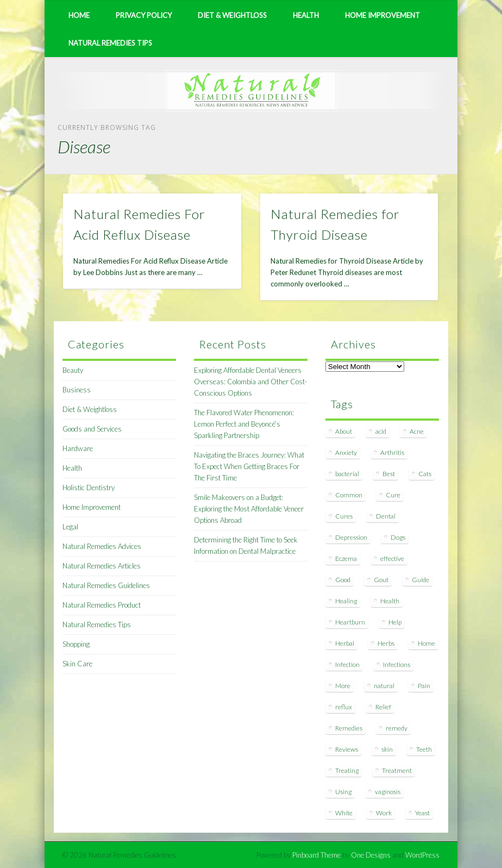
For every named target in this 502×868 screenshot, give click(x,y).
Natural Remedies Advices (102, 546)
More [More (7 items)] (343, 686)
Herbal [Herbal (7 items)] (345, 643)
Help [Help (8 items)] (395, 622)
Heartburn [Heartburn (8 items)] (350, 622)
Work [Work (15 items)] (384, 813)
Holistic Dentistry (89, 488)
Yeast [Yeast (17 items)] (422, 813)
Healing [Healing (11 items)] (346, 601)
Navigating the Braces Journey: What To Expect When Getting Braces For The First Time (249, 466)
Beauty (73, 370)
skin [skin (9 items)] (387, 749)
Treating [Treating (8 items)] (347, 770)
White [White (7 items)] (344, 813)
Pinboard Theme (316, 855)
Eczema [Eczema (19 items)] (346, 558)
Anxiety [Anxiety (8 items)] (346, 452)
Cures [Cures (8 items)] (344, 516)
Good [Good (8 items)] (343, 580)
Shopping (76, 644)
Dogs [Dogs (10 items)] (398, 537)
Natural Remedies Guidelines (106, 585)
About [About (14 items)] (344, 431)
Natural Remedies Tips (110, 43)
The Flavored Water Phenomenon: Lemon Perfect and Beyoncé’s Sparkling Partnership (244, 424)
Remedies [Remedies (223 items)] (349, 728)
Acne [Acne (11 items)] (417, 431)
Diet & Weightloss (232, 15)
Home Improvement (382, 15)
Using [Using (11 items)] (343, 792)
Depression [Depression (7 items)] (351, 537)
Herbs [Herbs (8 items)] (386, 643)
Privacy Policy (144, 15)
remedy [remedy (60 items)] (397, 728)
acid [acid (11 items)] (381, 431)
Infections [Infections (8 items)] (397, 664)
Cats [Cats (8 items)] (425, 474)
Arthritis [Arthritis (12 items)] (392, 452)
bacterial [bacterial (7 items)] (347, 474)
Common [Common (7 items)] (349, 495)
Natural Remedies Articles (102, 566)
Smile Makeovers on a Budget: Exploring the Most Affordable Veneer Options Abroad (249, 509)
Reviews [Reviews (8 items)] (347, 749)
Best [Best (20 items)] (389, 474)
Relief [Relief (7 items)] (383, 707)
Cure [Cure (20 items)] (393, 495)
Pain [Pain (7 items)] (424, 686)
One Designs (371, 855)
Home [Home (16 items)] (426, 643)
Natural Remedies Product (102, 605)
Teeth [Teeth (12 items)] (424, 749)
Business (77, 390)
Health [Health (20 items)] (390, 601)
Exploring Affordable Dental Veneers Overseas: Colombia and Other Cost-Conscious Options (250, 382)
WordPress (422, 855)
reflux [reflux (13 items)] (344, 707)
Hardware (78, 448)
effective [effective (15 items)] (392, 558)
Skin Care (77, 664)
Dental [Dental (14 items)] (386, 516)
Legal (70, 527)
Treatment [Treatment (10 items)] (397, 770)
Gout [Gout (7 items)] (381, 580)
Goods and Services (92, 429)
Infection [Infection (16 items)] (347, 664)
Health (306, 15)
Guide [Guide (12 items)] (421, 580)
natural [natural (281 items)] (384, 686)
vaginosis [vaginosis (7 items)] (388, 792)
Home (79, 15)
